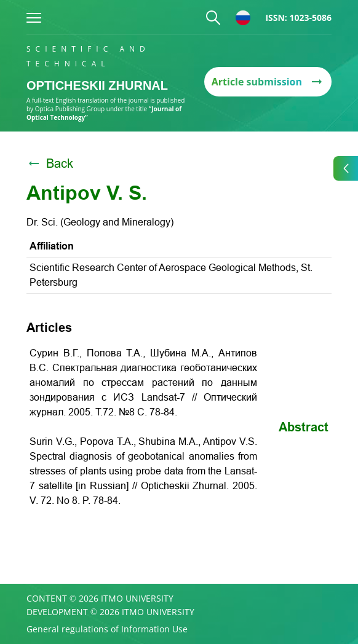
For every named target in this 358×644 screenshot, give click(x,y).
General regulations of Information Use (107, 629)
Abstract (304, 427)
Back (50, 163)
